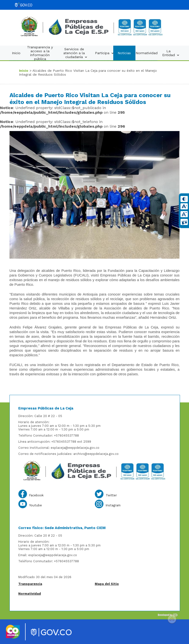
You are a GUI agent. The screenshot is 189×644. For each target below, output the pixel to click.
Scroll (172, 620)
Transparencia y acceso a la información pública (40, 53)
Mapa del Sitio (107, 584)
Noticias (124, 53)
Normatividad (147, 53)
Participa (104, 53)
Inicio (16, 53)
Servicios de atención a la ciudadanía (76, 53)
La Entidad (171, 53)
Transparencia (30, 584)
